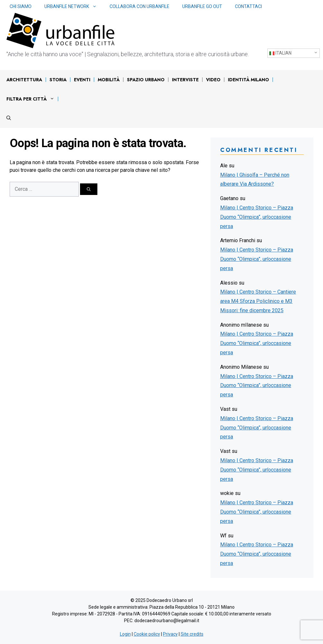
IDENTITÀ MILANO (248, 80)
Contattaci (248, 6)
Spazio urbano (146, 80)
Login (125, 634)
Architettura (24, 80)
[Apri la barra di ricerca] (9, 118)
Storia (58, 80)
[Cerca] (89, 189)
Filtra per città (32, 99)
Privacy (170, 634)
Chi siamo (21, 6)
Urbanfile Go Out (202, 6)
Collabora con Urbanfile (139, 6)
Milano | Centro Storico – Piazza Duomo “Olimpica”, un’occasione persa (257, 217)
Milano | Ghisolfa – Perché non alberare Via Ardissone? (255, 180)
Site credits (192, 634)
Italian (280, 53)
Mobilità (109, 80)
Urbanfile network (74, 7)
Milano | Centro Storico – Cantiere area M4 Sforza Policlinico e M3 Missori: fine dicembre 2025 (258, 301)
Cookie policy (147, 634)
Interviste (185, 80)
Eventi (82, 80)
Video (213, 80)
